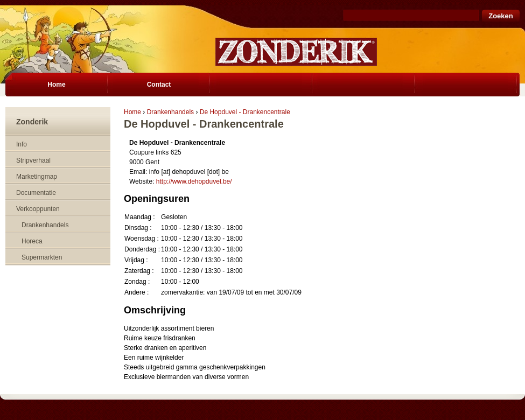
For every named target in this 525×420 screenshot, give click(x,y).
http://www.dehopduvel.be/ (194, 181)
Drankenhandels (170, 112)
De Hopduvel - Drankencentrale (245, 112)
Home (132, 112)
